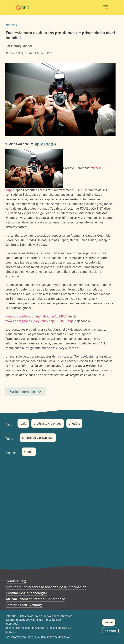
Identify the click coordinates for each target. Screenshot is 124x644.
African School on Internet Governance (35, 599)
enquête (74, 423)
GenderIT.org (16, 581)
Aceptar (109, 624)
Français (50, 144)
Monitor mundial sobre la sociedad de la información (46, 587)
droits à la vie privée (48, 423)
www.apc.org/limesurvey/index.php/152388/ (36, 316)
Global (29, 452)
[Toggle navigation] (106, 7)
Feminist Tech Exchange (24, 605)
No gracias (110, 633)
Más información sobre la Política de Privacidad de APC (39, 639)
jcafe (23, 423)
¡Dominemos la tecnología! (26, 593)
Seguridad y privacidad (38, 438)
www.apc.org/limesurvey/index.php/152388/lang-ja (41, 321)
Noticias (11, 25)
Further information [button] (26, 392)
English (39, 144)
